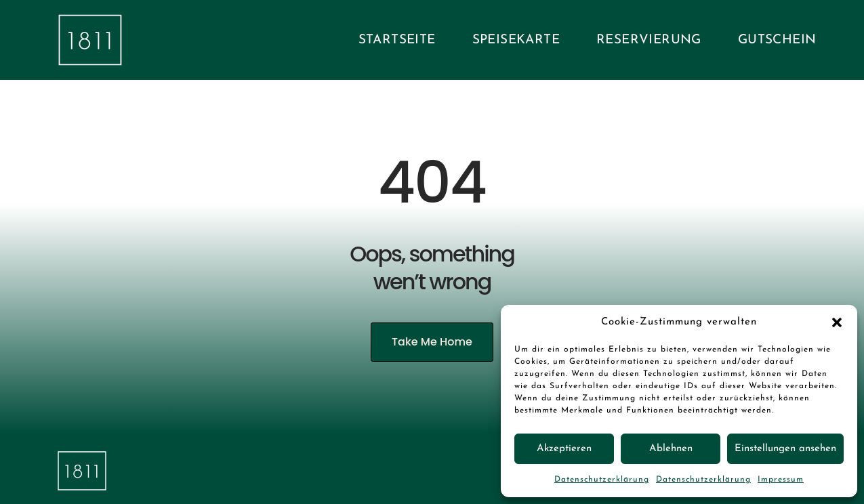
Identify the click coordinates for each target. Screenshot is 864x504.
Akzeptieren (564, 449)
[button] (837, 322)
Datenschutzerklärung (602, 480)
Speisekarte (516, 40)
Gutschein (777, 40)
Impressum (781, 480)
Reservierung (649, 40)
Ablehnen (671, 449)
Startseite (397, 40)
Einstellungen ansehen (785, 449)
